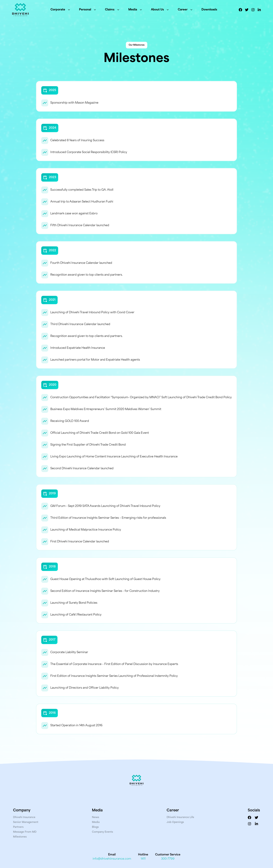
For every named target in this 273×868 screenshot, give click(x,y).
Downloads (209, 10)
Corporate (61, 10)
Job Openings (175, 822)
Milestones (20, 837)
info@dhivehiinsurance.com (112, 859)
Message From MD (25, 832)
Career (185, 10)
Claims (112, 10)
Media (135, 10)
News (95, 817)
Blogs (95, 827)
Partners (18, 827)
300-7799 (168, 859)
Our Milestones (137, 45)
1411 (143, 859)
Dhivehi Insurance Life (180, 817)
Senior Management (26, 822)
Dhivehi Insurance (24, 817)
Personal (88, 10)
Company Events (102, 832)
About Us (160, 10)
